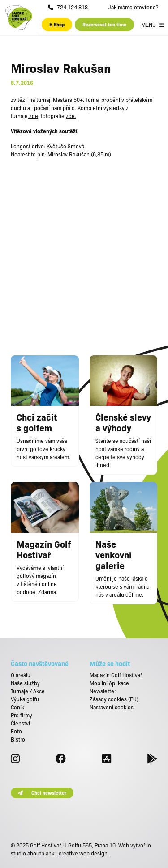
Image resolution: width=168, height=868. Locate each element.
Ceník (17, 707)
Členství (20, 723)
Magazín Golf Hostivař (116, 675)
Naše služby (25, 683)
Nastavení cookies (112, 707)
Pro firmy (22, 715)
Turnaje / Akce (28, 691)
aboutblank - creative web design (67, 853)
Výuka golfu (25, 699)
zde (33, 116)
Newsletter (103, 691)
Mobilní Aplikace (109, 683)
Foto (16, 731)
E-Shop (57, 24)
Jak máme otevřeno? (133, 7)
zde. (71, 116)
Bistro (18, 739)
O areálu (21, 675)
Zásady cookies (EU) (114, 699)
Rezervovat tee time (104, 24)
